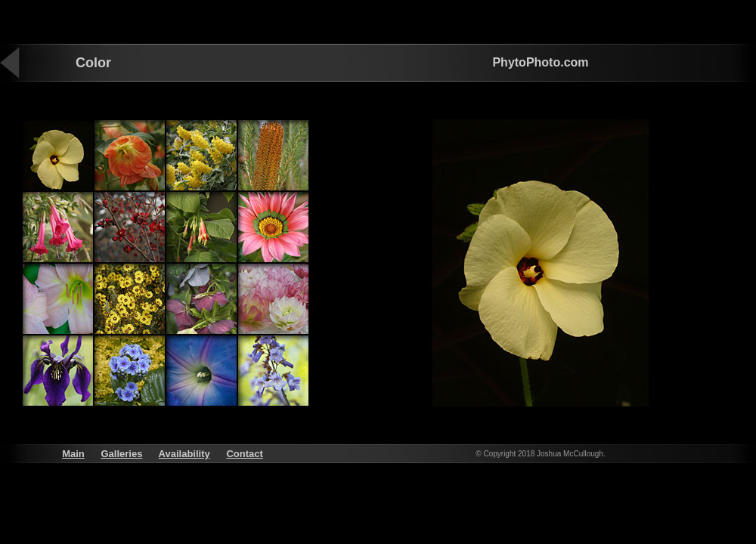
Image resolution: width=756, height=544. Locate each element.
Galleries (121, 454)
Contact (244, 454)
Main (73, 454)
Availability (184, 454)
